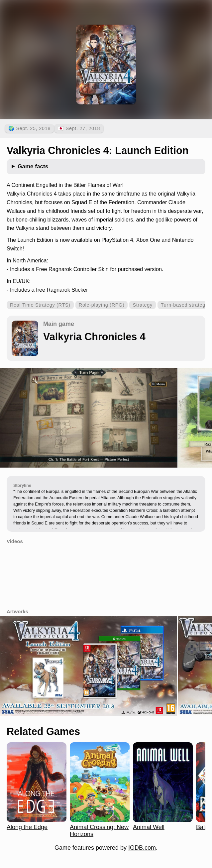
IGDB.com (142, 848)
